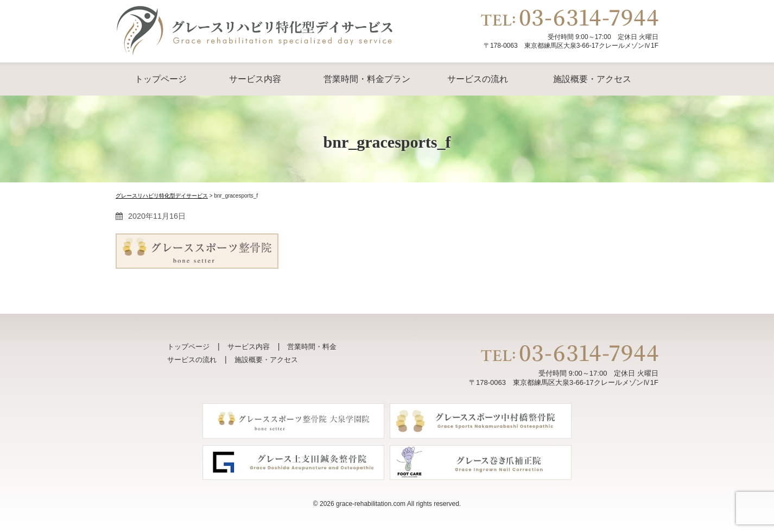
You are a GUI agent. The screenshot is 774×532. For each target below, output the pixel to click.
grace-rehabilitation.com (371, 504)
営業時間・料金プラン (367, 79)
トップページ (161, 79)
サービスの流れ (478, 79)
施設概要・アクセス (592, 79)
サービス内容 (255, 79)
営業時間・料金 (312, 347)
